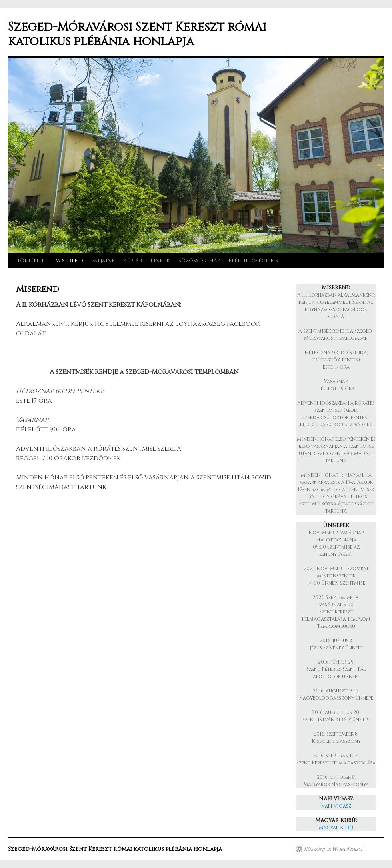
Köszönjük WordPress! (333, 849)
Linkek (160, 261)
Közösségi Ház (199, 261)
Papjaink (103, 261)
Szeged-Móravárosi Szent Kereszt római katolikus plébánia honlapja (137, 34)
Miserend (69, 261)
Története (32, 261)
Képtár (133, 261)
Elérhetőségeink (253, 261)
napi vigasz (336, 806)
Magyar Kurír (336, 828)
